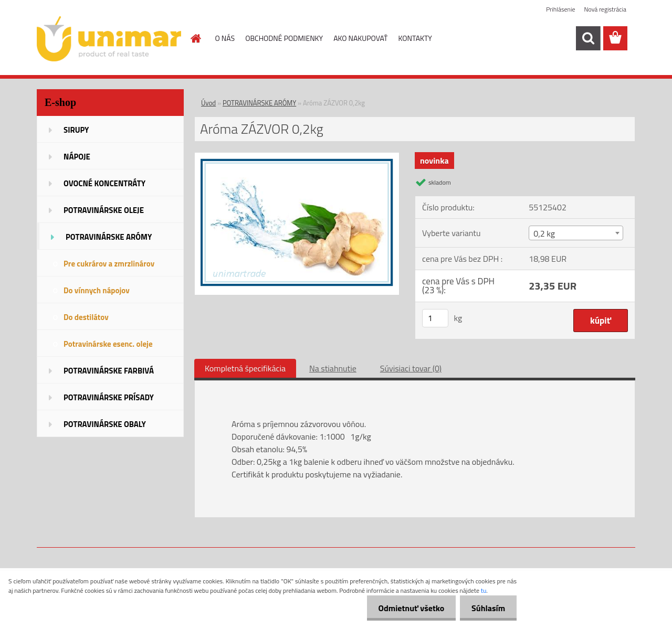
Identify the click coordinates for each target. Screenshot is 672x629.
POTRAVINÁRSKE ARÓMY (259, 103)
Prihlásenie (560, 9)
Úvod (208, 103)
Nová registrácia (605, 9)
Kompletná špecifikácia (245, 368)
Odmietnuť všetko (406, 608)
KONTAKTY (415, 38)
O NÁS (225, 38)
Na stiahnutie (333, 368)
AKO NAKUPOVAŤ (360, 38)
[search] (588, 38)
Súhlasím (487, 608)
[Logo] (109, 39)
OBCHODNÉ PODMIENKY (284, 38)
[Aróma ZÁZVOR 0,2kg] (297, 157)
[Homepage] (195, 38)
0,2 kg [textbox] (544, 233)
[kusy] (435, 318)
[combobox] (576, 233)
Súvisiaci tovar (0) (411, 368)
